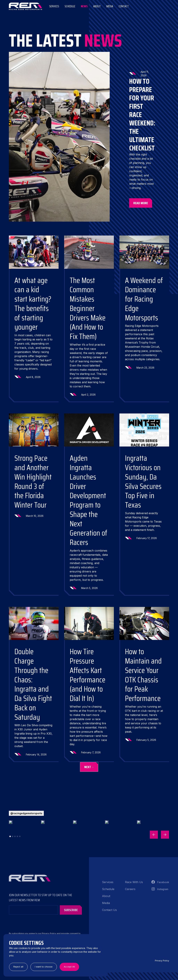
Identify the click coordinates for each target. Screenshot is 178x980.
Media (110, 6)
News (84, 6)
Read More (141, 203)
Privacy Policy (162, 961)
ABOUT (97, 6)
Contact (124, 6)
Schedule (70, 6)
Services (54, 6)
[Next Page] (89, 767)
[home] (25, 6)
